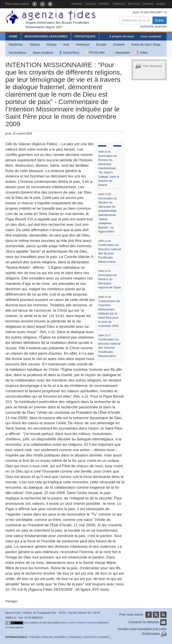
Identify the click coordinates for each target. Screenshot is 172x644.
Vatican (35, 45)
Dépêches (16, 45)
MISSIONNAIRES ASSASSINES (46, 36)
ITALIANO (77, 4)
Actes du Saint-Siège (146, 45)
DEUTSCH (134, 4)
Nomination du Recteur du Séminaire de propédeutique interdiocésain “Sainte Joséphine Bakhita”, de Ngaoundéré (107, 215)
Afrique (52, 45)
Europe (101, 45)
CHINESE (148, 4)
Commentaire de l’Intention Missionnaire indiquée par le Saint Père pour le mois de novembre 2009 (109, 313)
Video (142, 53)
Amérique (83, 45)
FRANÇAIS (119, 4)
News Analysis (43, 53)
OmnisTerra (69, 53)
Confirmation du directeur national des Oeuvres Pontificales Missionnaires (109, 348)
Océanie (119, 45)
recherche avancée (153, 26)
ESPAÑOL (104, 4)
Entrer (159, 20)
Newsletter (121, 53)
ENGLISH (90, 4)
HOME (13, 36)
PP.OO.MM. (96, 53)
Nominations (17, 53)
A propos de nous (122, 36)
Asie (66, 45)
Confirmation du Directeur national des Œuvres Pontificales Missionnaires (110, 253)
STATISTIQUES (85, 36)
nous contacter (151, 36)
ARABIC (161, 4)
